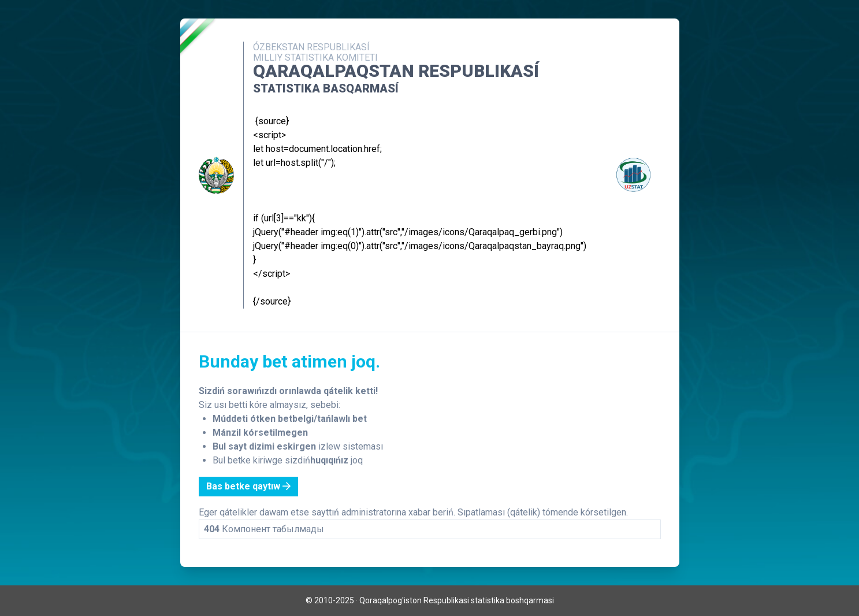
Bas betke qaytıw (248, 486)
